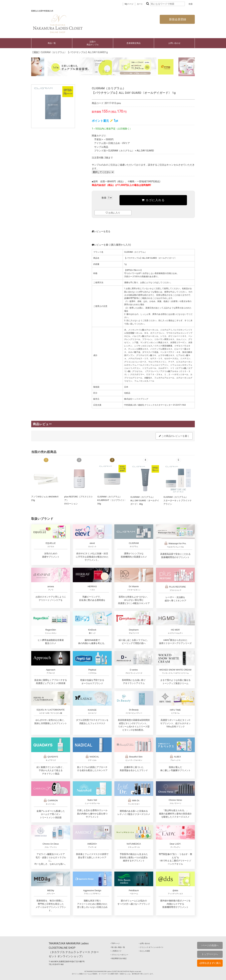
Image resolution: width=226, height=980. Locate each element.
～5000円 (108, 139)
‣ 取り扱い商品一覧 (118, 947)
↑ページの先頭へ (210, 945)
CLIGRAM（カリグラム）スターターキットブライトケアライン (178, 500)
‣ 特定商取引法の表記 (119, 958)
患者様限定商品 (134, 43)
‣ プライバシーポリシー (119, 955)
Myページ (129, 4)
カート (140, 4)
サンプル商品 (101, 147)
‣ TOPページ (115, 943)
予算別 (98, 139)
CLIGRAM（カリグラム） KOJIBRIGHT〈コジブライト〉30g (112, 500)
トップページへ (210, 954)
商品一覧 (52, 43)
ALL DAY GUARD (145, 151)
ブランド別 (100, 151)
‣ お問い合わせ (144, 943)
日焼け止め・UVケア (119, 143)
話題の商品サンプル (93, 43)
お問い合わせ (174, 43)
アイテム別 (100, 143)
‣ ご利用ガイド (116, 951)
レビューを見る (101, 231)
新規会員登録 (177, 19)
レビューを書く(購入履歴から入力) (111, 245)
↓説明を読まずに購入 (210, 963)
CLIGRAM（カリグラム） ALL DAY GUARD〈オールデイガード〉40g (145, 500)
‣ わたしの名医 (144, 951)
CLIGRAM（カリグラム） (121, 151)
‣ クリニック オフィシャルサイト (151, 947)
